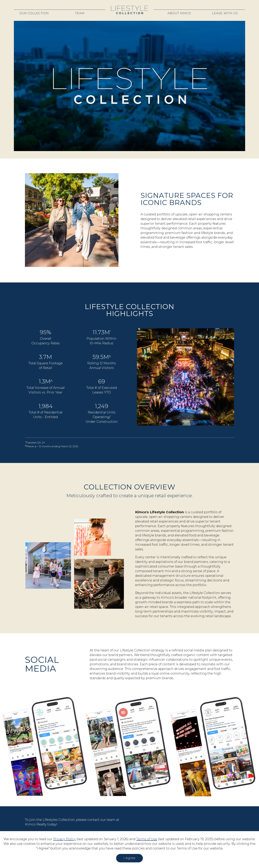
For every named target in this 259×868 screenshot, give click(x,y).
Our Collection (34, 13)
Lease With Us (225, 13)
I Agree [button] (129, 858)
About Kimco (179, 13)
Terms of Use (147, 839)
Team (80, 13)
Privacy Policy (65, 839)
